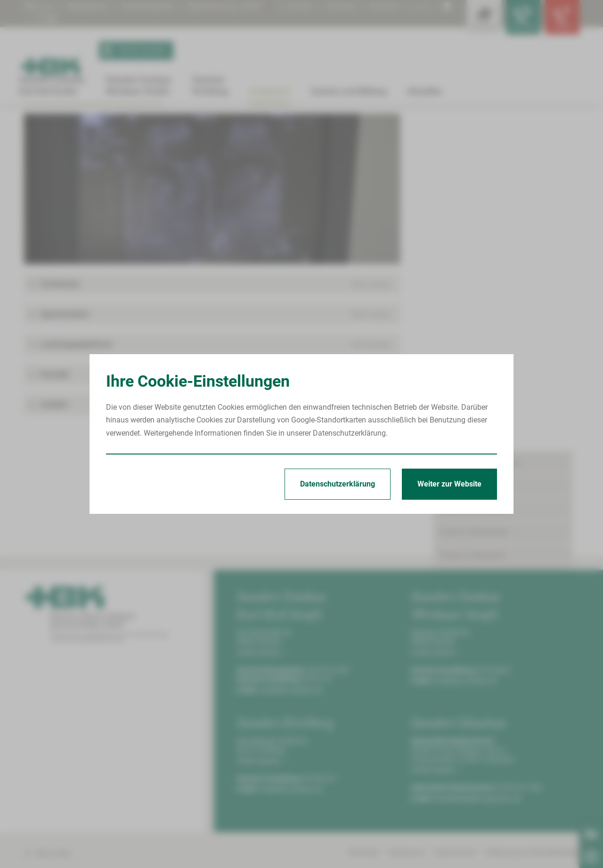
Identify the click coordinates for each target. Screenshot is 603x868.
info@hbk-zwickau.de (291, 794)
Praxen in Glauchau (473, 183)
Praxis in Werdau (469, 276)
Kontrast (384, 6)
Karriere (453, 421)
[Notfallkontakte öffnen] (561, 19)
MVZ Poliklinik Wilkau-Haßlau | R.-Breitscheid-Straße (217, 123)
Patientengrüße (147, 6)
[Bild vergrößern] (212, 293)
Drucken (341, 6)
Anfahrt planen (261, 756)
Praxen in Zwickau (471, 397)
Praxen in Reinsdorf (473, 253)
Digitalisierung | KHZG (225, 6)
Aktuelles (456, 444)
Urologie (305, 123)
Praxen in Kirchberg (473, 206)
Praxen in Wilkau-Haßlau (107, 123)
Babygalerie (87, 6)
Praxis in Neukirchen (474, 230)
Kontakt (453, 491)
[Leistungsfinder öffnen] (476, 19)
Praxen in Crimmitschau (480, 159)
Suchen (295, 6)
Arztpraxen (53, 123)
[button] (212, 388)
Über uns (38, 6)
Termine (454, 467)
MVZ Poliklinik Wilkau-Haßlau (500, 324)
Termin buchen (133, 51)
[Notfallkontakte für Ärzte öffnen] (518, 19)
